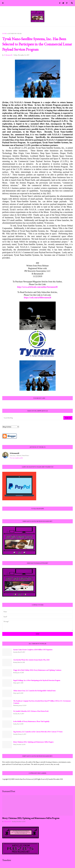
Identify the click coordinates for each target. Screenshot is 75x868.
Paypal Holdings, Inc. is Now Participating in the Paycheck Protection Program (37, 680)
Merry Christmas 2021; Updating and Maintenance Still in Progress (33, 742)
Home (4, 34)
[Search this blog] (33, 418)
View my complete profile (16, 458)
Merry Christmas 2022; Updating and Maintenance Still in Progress (31, 818)
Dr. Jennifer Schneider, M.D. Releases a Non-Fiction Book (31, 711)
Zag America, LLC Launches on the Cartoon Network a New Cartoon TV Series (38, 732)
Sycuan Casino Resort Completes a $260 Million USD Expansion (33, 650)
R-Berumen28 (14, 453)
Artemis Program (15, 34)
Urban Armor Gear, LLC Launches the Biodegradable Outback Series (34, 691)
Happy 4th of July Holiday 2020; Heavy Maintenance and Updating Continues (37, 670)
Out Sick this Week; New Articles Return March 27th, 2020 (31, 660)
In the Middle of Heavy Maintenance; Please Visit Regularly (31, 721)
